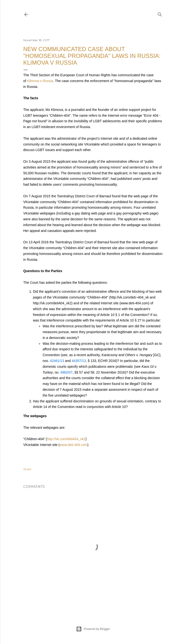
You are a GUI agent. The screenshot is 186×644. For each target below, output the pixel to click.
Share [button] (27, 469)
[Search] (160, 13)
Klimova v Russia (40, 81)
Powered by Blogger (93, 629)
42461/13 (57, 361)
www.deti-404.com (73, 445)
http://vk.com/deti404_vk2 (66, 439)
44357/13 (79, 361)
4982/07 (66, 372)
